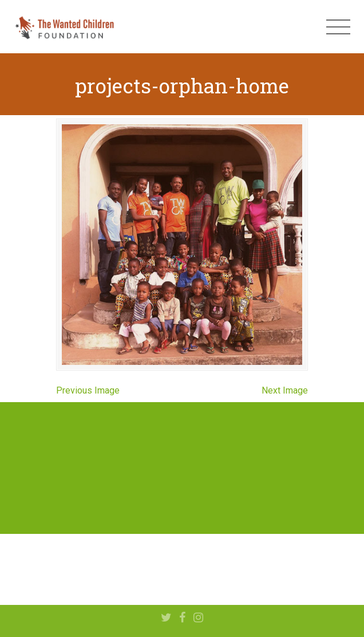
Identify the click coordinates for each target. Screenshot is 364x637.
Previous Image (88, 390)
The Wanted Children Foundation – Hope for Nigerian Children (64, 27)
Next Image (285, 390)
